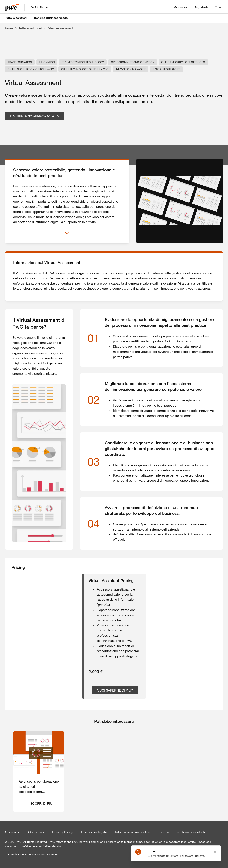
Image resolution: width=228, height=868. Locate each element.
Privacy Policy (63, 832)
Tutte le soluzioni (16, 18)
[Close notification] (215, 852)
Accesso (180, 7)
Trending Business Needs (51, 18)
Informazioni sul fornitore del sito (182, 832)
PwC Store (39, 7)
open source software (43, 854)
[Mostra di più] (67, 233)
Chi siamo (12, 832)
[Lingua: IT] (218, 7)
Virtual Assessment (60, 28)
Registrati (201, 7)
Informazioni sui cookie (132, 832)
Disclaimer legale (94, 832)
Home (9, 28)
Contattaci (36, 832)
